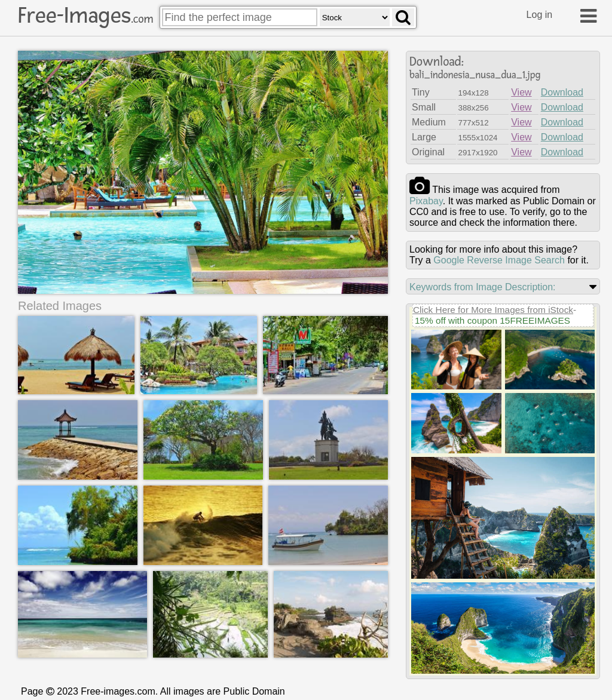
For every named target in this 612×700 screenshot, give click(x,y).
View (521, 92)
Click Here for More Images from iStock (493, 310)
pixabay (426, 201)
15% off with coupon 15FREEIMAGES (492, 320)
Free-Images (85, 16)
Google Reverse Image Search (499, 260)
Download (562, 92)
